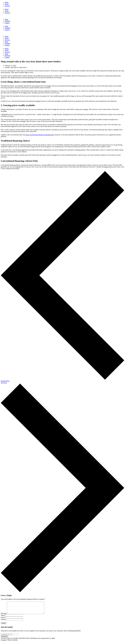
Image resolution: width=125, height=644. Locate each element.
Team (6, 26)
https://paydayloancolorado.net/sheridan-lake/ (40, 135)
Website (3, 622)
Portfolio (7, 28)
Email (3, 620)
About (7, 11)
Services (7, 13)
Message (4, 616)
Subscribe (4, 639)
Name (3, 618)
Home (7, 9)
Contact (7, 30)
